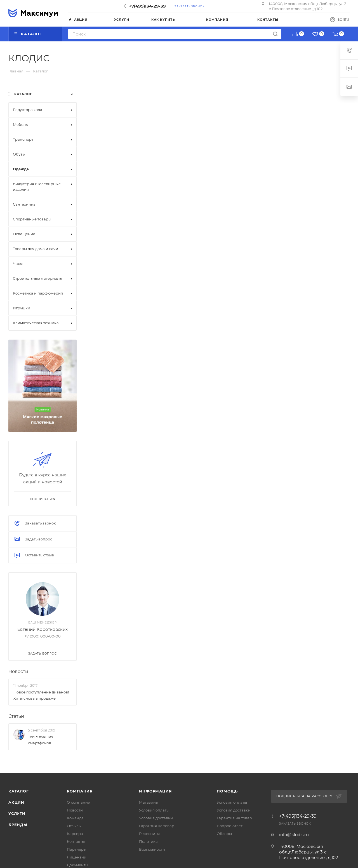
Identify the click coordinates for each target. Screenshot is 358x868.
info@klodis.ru (294, 835)
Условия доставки (156, 818)
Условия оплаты (154, 810)
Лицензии (77, 857)
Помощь (227, 791)
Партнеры (77, 849)
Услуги (17, 813)
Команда (75, 818)
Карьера (75, 834)
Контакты (76, 841)
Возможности (152, 849)
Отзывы (74, 826)
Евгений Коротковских (43, 629)
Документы (77, 865)
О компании (79, 802)
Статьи (16, 716)
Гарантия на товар (157, 826)
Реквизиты (149, 834)
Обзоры (224, 834)
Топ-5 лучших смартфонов (41, 740)
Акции (16, 802)
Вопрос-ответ (230, 826)
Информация (155, 791)
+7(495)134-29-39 (147, 6)
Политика (148, 841)
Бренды (18, 825)
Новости (18, 671)
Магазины (149, 802)
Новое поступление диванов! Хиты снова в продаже (41, 695)
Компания (80, 791)
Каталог (19, 791)
